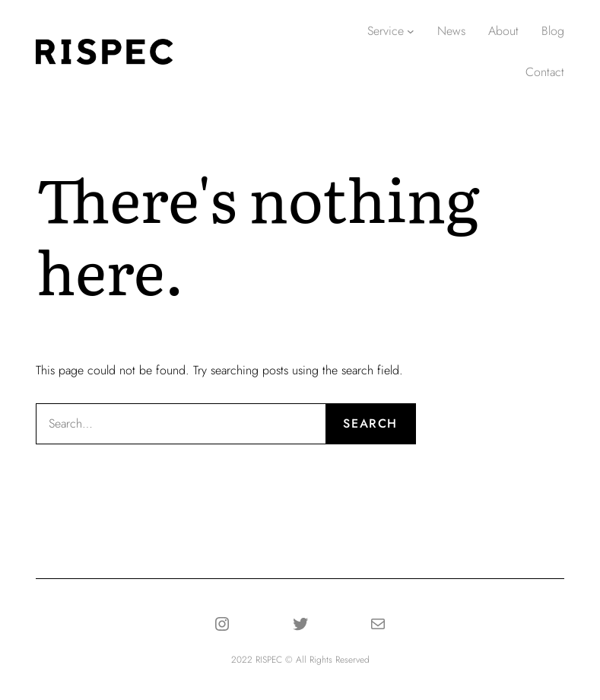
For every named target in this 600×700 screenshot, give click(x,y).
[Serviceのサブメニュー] (411, 31)
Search (370, 423)
